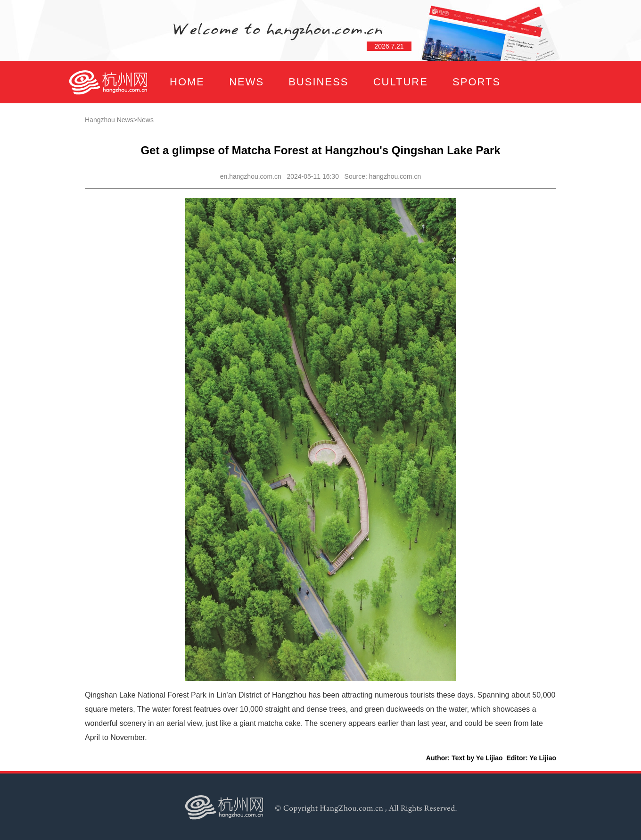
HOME (187, 82)
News (145, 120)
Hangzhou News (109, 120)
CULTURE (401, 82)
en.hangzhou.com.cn (251, 176)
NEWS (247, 82)
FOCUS (162, 124)
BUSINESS (318, 82)
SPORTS (477, 82)
